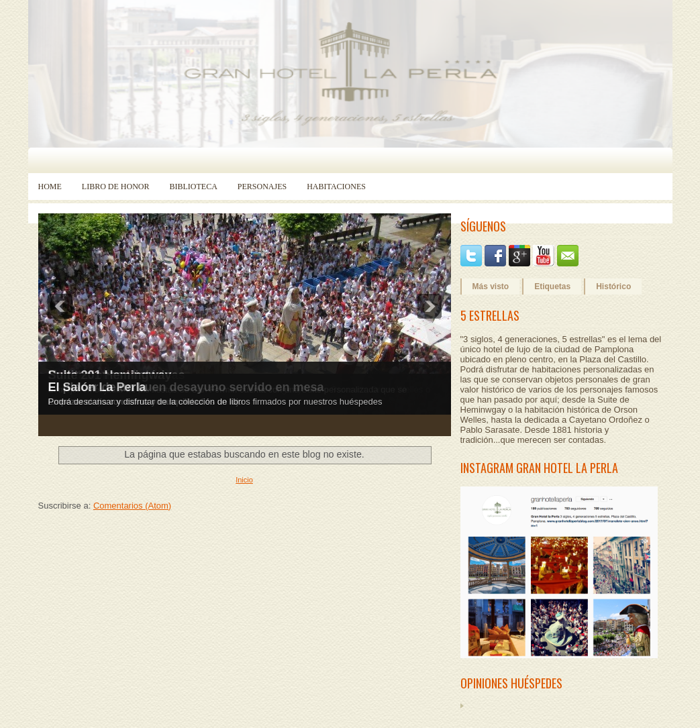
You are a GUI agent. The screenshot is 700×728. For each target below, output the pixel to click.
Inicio (244, 480)
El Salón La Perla (97, 387)
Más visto (491, 287)
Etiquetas (552, 287)
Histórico (613, 287)
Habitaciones (336, 187)
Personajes (262, 187)
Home (50, 187)
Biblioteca (194, 187)
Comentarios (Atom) (132, 506)
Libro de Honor (116, 187)
